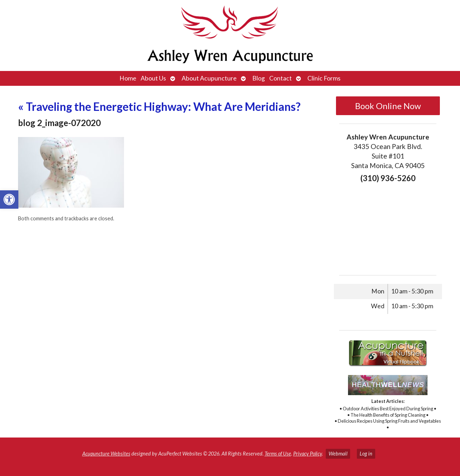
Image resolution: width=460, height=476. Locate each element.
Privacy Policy (308, 454)
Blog (259, 78)
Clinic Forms (324, 78)
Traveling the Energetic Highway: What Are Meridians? (159, 106)
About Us (153, 78)
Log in (366, 454)
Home (128, 78)
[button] (9, 200)
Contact (281, 78)
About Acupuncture (209, 78)
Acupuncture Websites (106, 454)
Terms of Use (278, 454)
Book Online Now (388, 106)
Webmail (338, 454)
